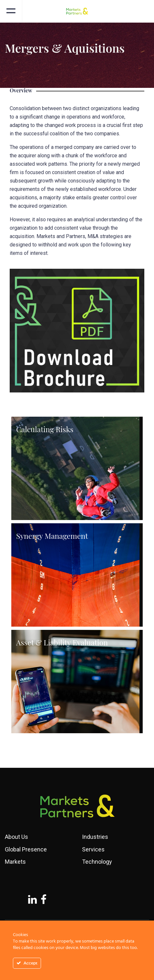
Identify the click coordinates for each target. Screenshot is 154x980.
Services (93, 849)
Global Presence (26, 849)
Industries (95, 837)
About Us (16, 837)
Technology (97, 862)
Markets (15, 862)
